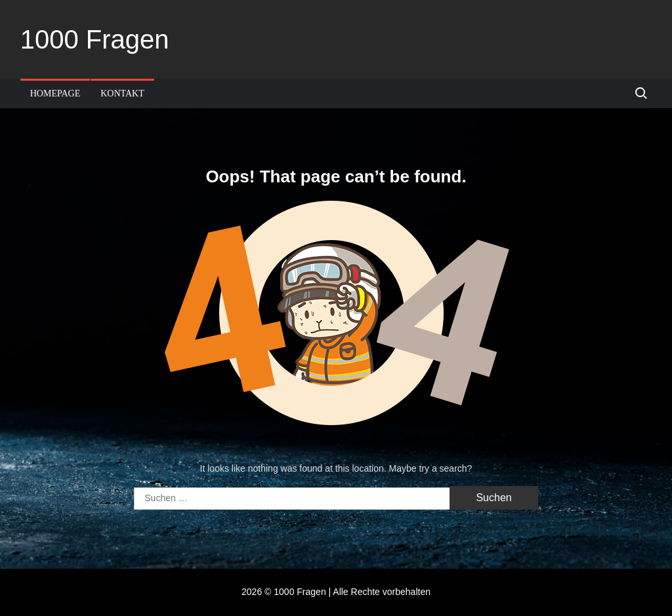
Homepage (55, 93)
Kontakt (122, 93)
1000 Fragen (95, 39)
